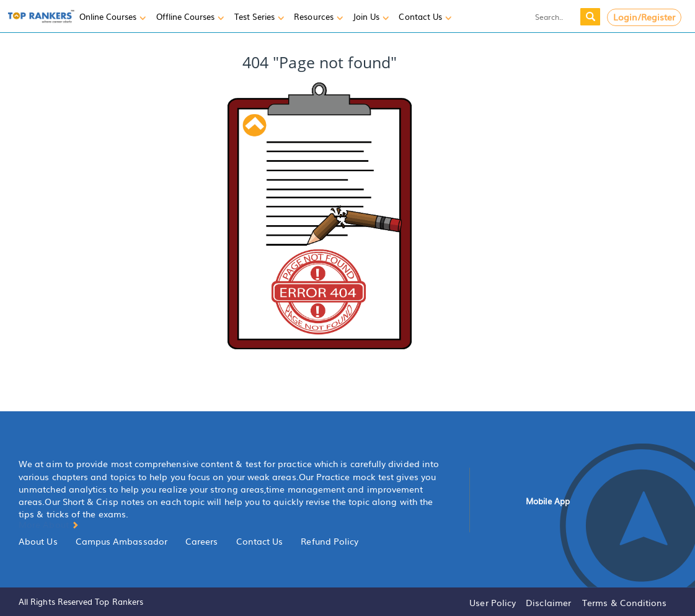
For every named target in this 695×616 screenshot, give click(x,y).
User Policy (493, 602)
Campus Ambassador (122, 541)
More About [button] (49, 524)
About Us (38, 541)
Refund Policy (330, 541)
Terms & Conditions (624, 602)
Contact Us (260, 541)
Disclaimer (548, 602)
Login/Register (644, 17)
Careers (202, 541)
